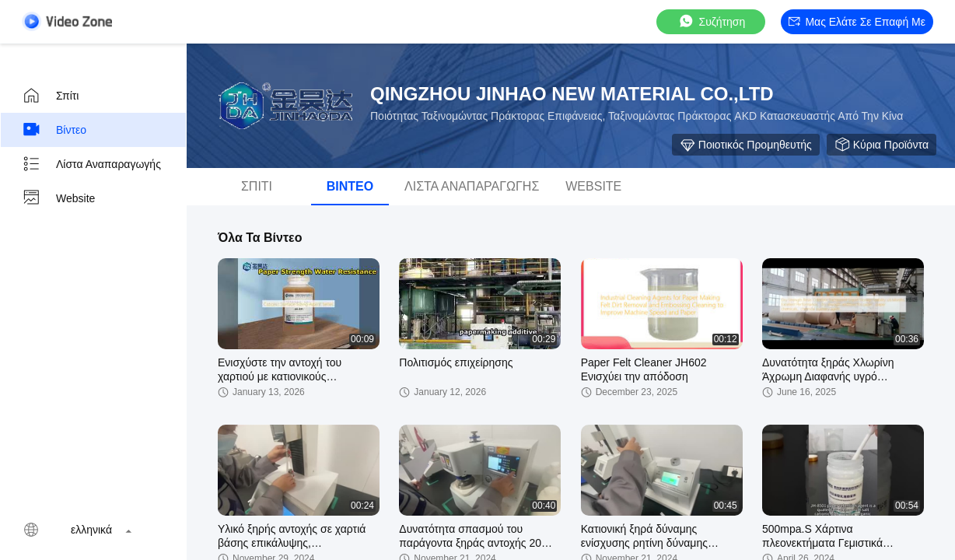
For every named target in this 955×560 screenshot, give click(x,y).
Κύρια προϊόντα (882, 145)
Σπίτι (50, 96)
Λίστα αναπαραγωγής (91, 164)
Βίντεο (54, 130)
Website (58, 198)
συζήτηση (712, 21)
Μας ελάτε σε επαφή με (857, 22)
